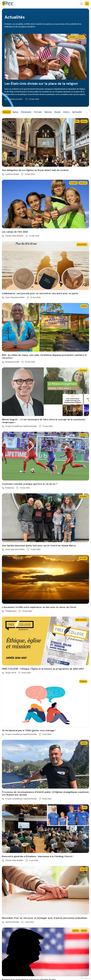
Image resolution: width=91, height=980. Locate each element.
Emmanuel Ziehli (12, 362)
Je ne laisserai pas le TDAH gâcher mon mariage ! (29, 730)
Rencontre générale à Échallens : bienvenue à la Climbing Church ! (38, 856)
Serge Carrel (11, 673)
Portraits (38, 112)
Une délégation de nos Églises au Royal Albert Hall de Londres (35, 170)
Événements (26, 112)
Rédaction (10, 488)
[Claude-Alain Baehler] (3, 236)
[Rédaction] (3, 488)
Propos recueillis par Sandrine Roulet (21, 426)
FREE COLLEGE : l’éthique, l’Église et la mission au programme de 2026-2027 (43, 669)
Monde (81, 37)
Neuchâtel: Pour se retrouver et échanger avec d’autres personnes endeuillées (45, 918)
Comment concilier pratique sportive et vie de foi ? (30, 484)
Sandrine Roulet (12, 174)
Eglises (16, 112)
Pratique (83, 435)
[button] (87, 4)
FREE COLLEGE (81, 620)
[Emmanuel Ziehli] (3, 362)
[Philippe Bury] (3, 611)
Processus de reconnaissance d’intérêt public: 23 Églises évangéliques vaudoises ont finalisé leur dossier (45, 793)
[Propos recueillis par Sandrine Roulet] (3, 426)
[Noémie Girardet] (6, 99)
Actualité (73, 37)
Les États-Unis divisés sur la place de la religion (41, 84)
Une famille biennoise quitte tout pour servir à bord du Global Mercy (39, 545)
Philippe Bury (11, 611)
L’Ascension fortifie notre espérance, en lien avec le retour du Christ (39, 607)
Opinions (48, 112)
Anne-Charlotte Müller (15, 297)
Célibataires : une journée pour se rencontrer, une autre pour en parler (40, 293)
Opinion (76, 931)
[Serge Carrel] (3, 673)
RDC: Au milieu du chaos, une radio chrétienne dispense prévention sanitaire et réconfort (44, 356)
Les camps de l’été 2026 (15, 232)
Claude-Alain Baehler (14, 236)
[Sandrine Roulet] (3, 174)
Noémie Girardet (15, 99)
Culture (66, 112)
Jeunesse (83, 183)
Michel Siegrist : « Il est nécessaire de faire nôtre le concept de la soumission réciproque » (44, 421)
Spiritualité (77, 112)
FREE (77, 121)
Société (84, 869)
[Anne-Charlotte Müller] (3, 297)
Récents (7, 112)
